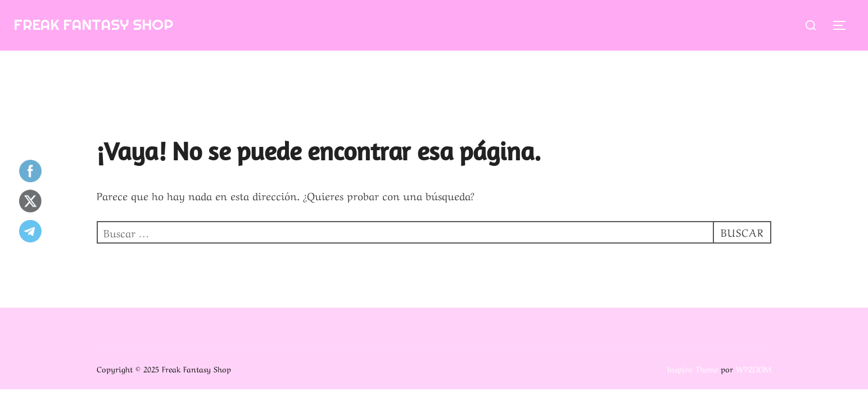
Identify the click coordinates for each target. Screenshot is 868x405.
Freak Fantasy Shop (93, 24)
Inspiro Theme (693, 368)
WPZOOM (754, 368)
